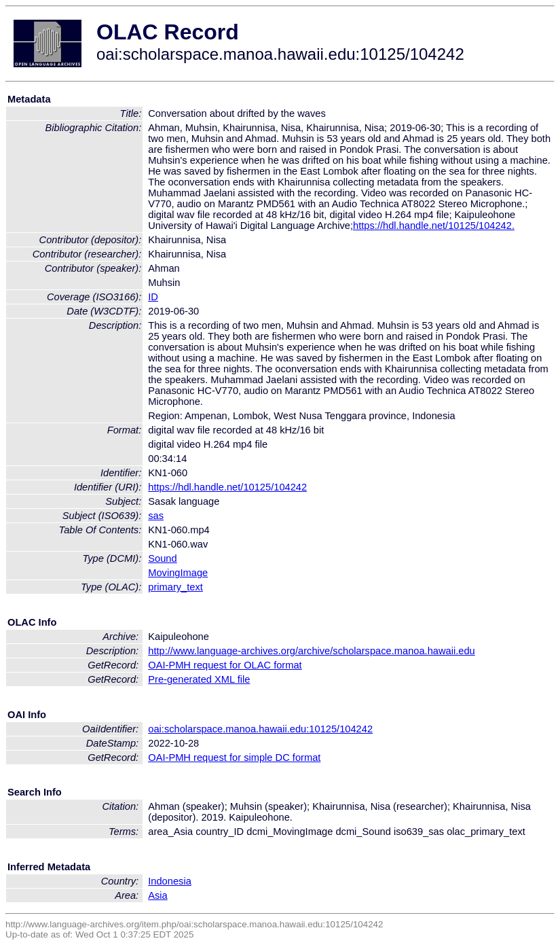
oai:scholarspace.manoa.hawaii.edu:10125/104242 (260, 729)
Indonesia (170, 881)
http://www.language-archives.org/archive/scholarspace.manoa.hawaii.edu (311, 651)
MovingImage (178, 573)
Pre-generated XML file (199, 679)
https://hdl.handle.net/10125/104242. (434, 226)
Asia (158, 895)
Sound (162, 558)
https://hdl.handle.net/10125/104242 (227, 487)
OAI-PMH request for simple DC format (234, 757)
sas (156, 516)
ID (153, 297)
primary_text (175, 587)
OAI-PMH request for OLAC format (225, 665)
